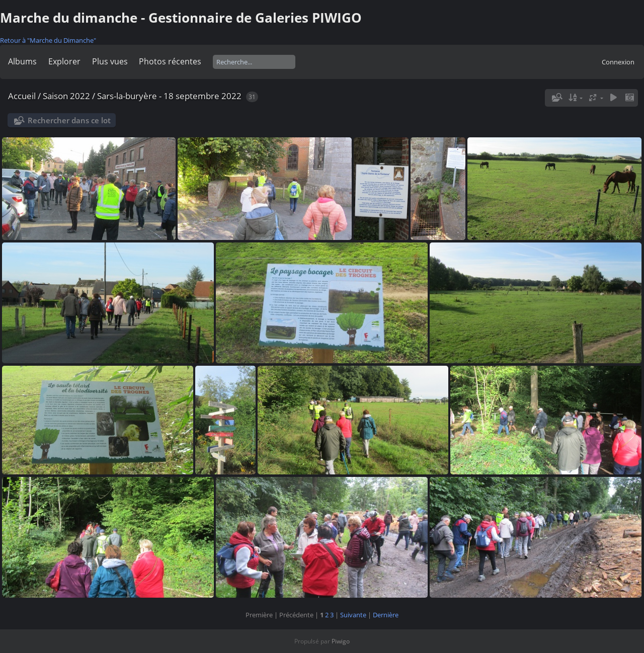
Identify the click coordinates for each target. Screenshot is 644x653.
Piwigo (341, 641)
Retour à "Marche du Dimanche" (48, 40)
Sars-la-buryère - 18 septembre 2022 (169, 96)
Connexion (618, 62)
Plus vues (110, 61)
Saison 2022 (66, 96)
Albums (22, 61)
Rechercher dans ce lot (69, 120)
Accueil (22, 96)
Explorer (64, 61)
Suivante (353, 615)
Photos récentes (170, 61)
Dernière (386, 615)
